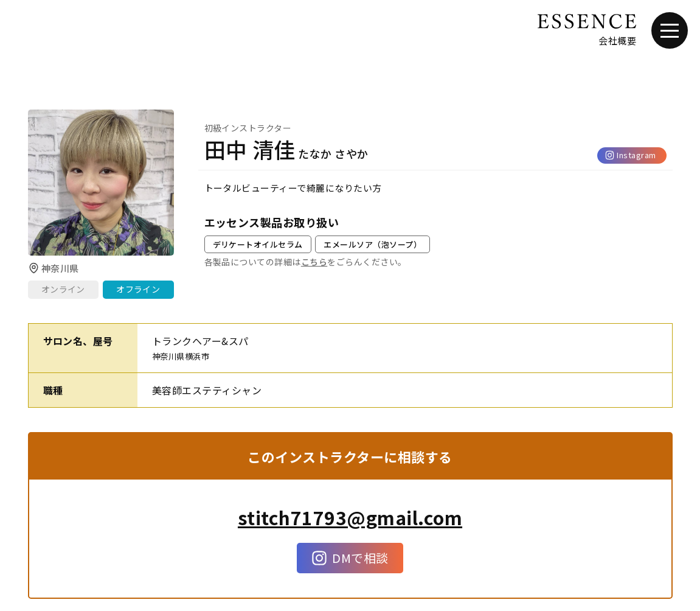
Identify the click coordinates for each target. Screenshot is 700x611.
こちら (314, 262)
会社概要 (617, 40)
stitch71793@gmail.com (350, 517)
